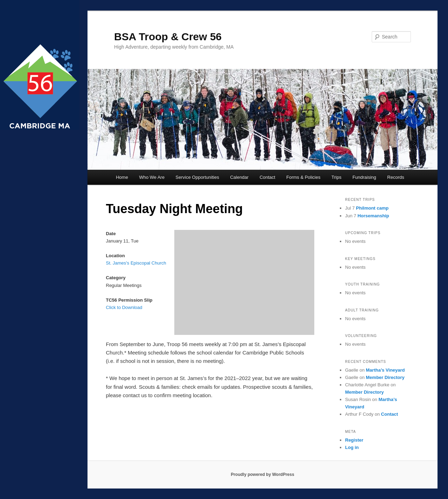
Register (354, 440)
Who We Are (152, 177)
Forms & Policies (303, 177)
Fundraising (364, 177)
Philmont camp (372, 208)
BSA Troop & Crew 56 (168, 37)
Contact (268, 177)
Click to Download (124, 307)
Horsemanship (373, 216)
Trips (336, 177)
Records (395, 177)
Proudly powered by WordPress (262, 475)
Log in (352, 447)
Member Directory (385, 377)
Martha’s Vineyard (385, 370)
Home (122, 177)
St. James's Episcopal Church (136, 263)
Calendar (239, 177)
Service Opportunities (197, 177)
